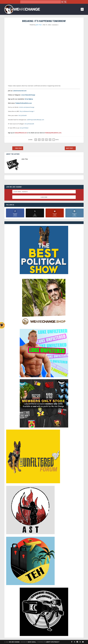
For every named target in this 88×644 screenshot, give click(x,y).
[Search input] (41, 2)
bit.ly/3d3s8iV (23, 115)
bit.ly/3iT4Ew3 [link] (24, 128)
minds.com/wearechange (27, 107)
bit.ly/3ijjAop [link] (29, 99)
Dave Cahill (32, 642)
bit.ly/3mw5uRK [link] (29, 124)
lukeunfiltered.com (21, 133)
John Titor (39, 25)
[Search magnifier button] (65, 2)
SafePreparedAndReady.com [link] (35, 120)
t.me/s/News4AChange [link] (28, 95)
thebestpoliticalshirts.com (53, 133)
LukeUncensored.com (20, 91)
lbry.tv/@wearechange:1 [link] (27, 111)
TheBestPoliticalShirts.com (24, 103)
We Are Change (14, 642)
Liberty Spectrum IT (52, 642)
